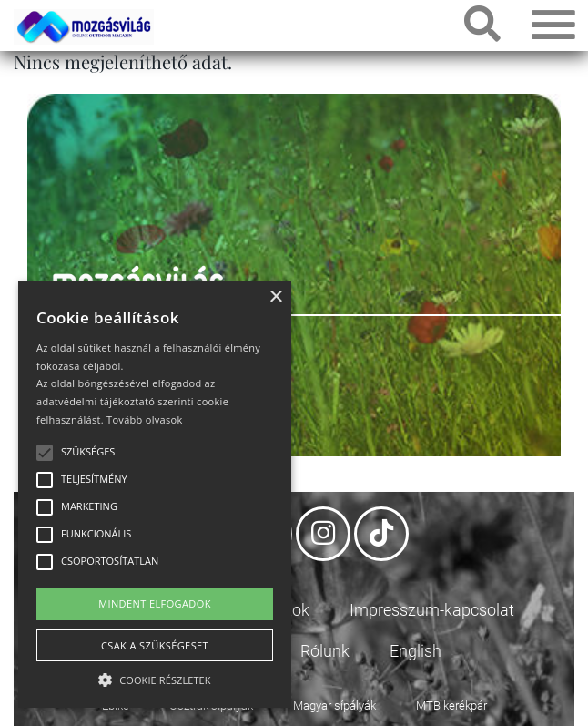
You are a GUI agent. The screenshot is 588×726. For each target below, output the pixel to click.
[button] (155, 677)
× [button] (275, 297)
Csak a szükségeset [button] (155, 645)
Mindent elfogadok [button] (155, 603)
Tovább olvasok (144, 419)
